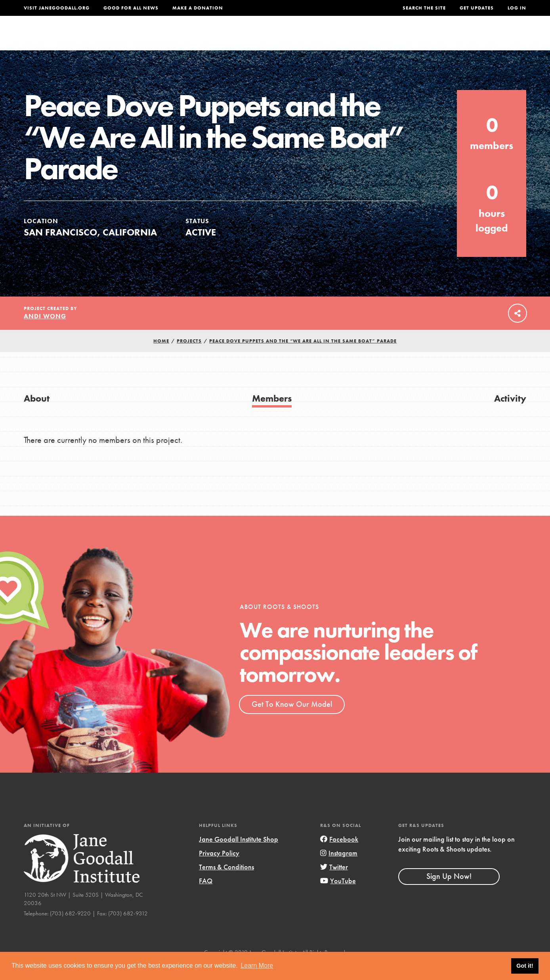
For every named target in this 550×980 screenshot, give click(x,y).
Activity (510, 414)
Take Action (500, 38)
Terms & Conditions (226, 883)
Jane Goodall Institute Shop (239, 855)
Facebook (339, 855)
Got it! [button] (525, 966)
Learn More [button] (257, 966)
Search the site (424, 8)
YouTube (338, 897)
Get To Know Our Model (292, 720)
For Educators (286, 38)
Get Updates (477, 8)
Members (272, 414)
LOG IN (517, 8)
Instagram (339, 869)
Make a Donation (198, 8)
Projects (402, 38)
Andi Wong (45, 332)
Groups (447, 38)
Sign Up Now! (449, 892)
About (176, 38)
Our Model (350, 38)
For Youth (222, 38)
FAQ (206, 897)
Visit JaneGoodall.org (57, 8)
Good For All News (131, 8)
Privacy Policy (219, 869)
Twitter (334, 883)
